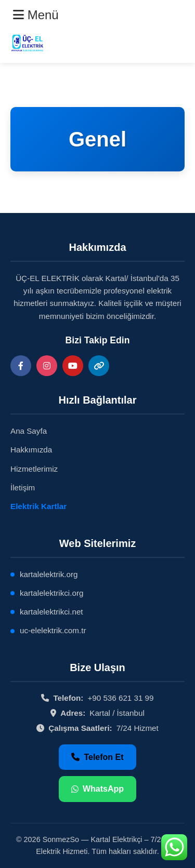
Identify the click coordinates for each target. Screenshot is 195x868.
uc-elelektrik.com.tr (53, 630)
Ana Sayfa (29, 431)
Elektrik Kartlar (38, 506)
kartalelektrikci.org (51, 593)
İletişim (23, 488)
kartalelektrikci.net (51, 612)
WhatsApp (97, 789)
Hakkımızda (31, 450)
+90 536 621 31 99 (120, 698)
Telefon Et (97, 757)
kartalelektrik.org (49, 574)
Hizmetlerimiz (34, 469)
